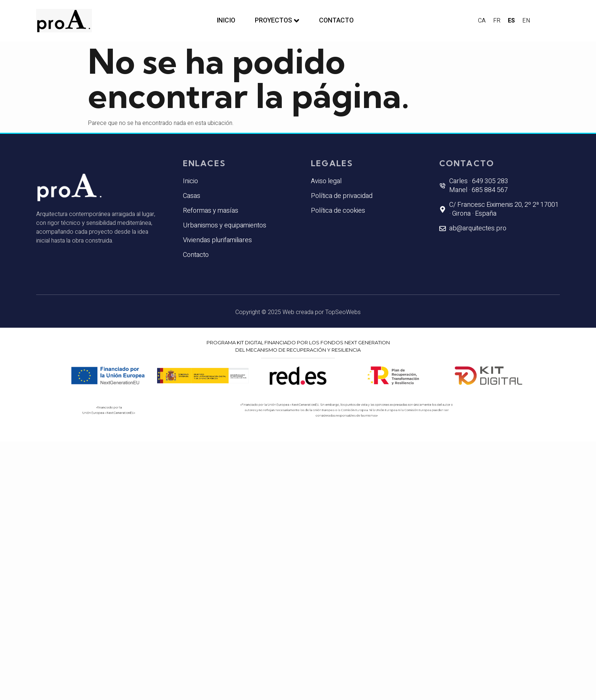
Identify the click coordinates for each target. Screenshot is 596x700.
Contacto (339, 20)
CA (482, 21)
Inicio (223, 20)
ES (511, 21)
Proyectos (277, 20)
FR (497, 21)
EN (526, 21)
